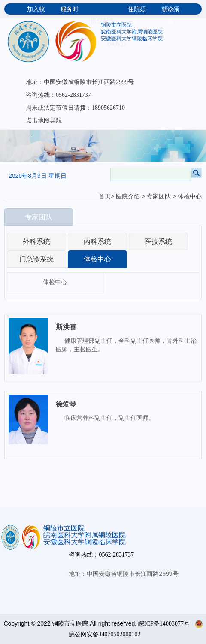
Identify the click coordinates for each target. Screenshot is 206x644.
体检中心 (190, 196)
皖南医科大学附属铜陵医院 (132, 32)
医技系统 (158, 241)
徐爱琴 (66, 404)
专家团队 (159, 196)
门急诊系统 (36, 259)
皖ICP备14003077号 (164, 624)
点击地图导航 (44, 121)
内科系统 (97, 241)
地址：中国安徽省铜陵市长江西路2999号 (80, 82)
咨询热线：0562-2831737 (58, 95)
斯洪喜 (66, 327)
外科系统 (36, 241)
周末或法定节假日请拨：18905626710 (75, 108)
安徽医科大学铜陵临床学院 (132, 39)
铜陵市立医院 (116, 25)
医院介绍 (128, 196)
